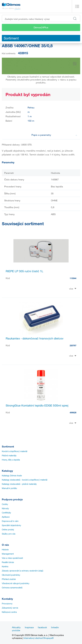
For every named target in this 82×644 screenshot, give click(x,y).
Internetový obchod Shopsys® (39, 638)
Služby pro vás (9, 534)
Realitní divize (8, 562)
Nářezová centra (9, 612)
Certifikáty (6, 513)
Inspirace (29, 627)
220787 (73, 345)
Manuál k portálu (9, 488)
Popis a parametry (54, 135)
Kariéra (5, 566)
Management (8, 554)
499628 (73, 412)
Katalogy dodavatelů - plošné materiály (19, 484)
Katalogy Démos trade (12, 476)
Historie (5, 550)
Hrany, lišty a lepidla (11, 460)
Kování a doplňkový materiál (15, 451)
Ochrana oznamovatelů (12, 588)
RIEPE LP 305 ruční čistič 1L (24, 271)
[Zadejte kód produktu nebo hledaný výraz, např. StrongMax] (41, 18)
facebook (42, 627)
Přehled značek (9, 579)
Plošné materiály (9, 456)
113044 (73, 278)
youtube (16, 630)
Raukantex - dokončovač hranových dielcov (35, 338)
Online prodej (8, 530)
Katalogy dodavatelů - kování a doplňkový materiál (25, 480)
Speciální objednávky (11, 525)
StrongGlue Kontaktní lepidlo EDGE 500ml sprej (37, 405)
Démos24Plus (41, 27)
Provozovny (7, 604)
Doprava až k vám (10, 521)
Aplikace (6, 517)
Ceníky (5, 504)
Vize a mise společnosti (12, 558)
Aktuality (16, 627)
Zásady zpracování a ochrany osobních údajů (23, 571)
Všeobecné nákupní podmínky (16, 583)
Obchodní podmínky (11, 575)
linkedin (55, 627)
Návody (5, 508)
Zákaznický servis (10, 608)
